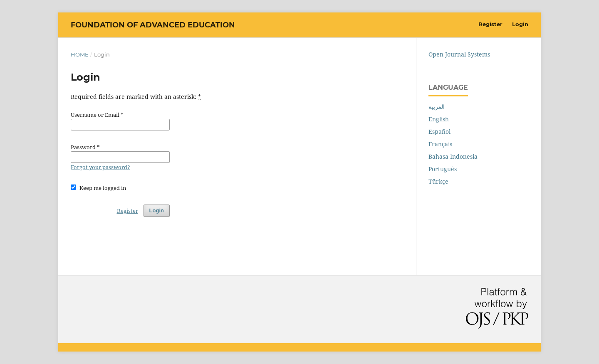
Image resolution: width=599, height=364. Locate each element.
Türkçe (438, 181)
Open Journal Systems (459, 54)
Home (80, 54)
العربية (437, 107)
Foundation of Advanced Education (153, 25)
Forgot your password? (100, 167)
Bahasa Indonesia (453, 156)
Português (443, 169)
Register (490, 24)
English (439, 119)
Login (520, 24)
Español (439, 132)
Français (440, 144)
